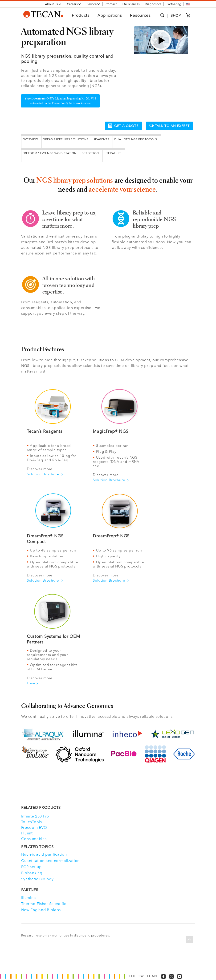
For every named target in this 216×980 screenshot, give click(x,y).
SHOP (176, 15)
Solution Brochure (45, 473)
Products (81, 15)
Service (93, 4)
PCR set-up (31, 866)
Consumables (34, 838)
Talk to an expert (169, 125)
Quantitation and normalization (51, 860)
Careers (74, 4)
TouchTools (32, 821)
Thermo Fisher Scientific (44, 903)
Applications (110, 15)
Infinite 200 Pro (35, 816)
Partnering (174, 4)
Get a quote (123, 125)
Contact (111, 4)
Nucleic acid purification (44, 854)
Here (33, 683)
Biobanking (32, 872)
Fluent (27, 833)
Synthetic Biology (37, 878)
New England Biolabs (41, 909)
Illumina (29, 897)
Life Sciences (131, 4)
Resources (140, 15)
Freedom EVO (34, 827)
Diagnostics (153, 4)
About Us (53, 4)
